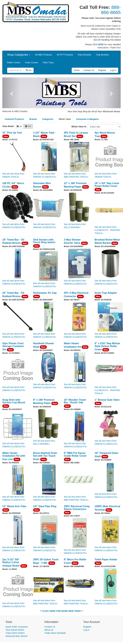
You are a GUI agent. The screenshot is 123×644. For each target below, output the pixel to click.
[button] (11, 93)
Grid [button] (28, 126)
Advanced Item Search (17, 636)
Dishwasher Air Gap (45, 293)
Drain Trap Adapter (106, 293)
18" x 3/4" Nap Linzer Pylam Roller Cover (107, 185)
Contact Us (50, 627)
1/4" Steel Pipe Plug (45, 506)
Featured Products (14, 119)
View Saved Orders (15, 630)
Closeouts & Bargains (87, 119)
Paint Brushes (85, 55)
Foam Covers (32, 63)
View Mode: (8, 126)
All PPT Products (65, 55)
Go (29, 70)
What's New (65, 119)
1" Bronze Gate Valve (107, 400)
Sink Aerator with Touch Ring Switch (44, 241)
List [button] (19, 126)
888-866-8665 (111, 10)
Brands (33, 119)
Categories (48, 119)
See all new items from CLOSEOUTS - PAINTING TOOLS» (107, 230)
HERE (101, 44)
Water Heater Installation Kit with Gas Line (14, 456)
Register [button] (102, 70)
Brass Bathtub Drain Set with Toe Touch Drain (45, 456)
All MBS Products (43, 55)
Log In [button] (113, 70)
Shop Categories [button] (19, 55)
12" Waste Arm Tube (14, 506)
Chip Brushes (102, 55)
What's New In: (79, 127)
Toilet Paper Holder (106, 559)
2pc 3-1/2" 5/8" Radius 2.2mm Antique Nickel (11, 563)
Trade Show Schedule (55, 633)
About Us (49, 630)
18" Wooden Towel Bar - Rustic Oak (75, 401)
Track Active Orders (15, 633)
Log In (86, 630)
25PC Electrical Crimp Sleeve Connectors (77, 508)
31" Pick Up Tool (12, 133)
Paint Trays (48, 63)
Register (87, 627)
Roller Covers (14, 63)
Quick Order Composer (17, 627)
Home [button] (77, 70)
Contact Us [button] (89, 70)
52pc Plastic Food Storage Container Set (13, 346)
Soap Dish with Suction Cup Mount (14, 401)
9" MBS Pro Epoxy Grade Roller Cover (75, 454)
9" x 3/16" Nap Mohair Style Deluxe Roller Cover (107, 346)
